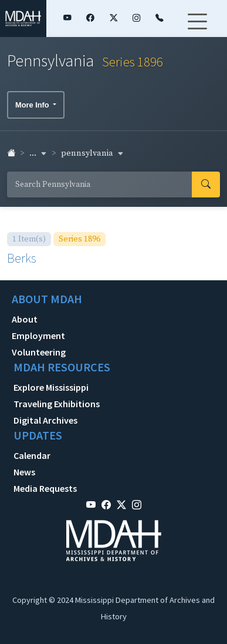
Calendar (32, 455)
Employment (38, 336)
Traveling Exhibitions (57, 404)
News (24, 472)
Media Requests (45, 488)
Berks (22, 258)
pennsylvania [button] (92, 153)
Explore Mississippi (51, 387)
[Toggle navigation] (197, 29)
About (25, 319)
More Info (33, 105)
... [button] (38, 153)
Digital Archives (45, 420)
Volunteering (39, 352)
